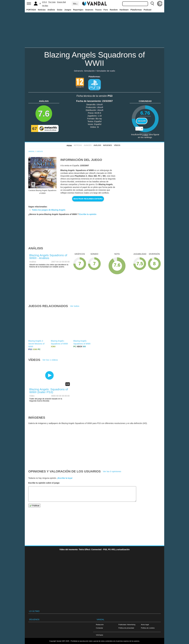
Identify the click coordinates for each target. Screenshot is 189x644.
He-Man (45, 6)
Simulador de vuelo (106, 71)
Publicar (34, 506)
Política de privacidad (126, 628)
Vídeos (117, 145)
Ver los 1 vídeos (50, 360)
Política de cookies (148, 628)
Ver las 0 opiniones (112, 471)
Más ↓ (75, 4)
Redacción (100, 624)
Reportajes (78, 10)
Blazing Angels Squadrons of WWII (94, 59)
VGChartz (99, 635)
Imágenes (108, 145)
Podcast (147, 10)
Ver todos (75, 306)
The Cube (52, 2)
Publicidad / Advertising (127, 624)
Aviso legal (145, 624)
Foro (106, 10)
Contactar (99, 628)
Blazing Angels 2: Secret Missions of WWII (36, 344)
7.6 (44, 114)
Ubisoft (100, 105)
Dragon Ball (61, 2)
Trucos (98, 10)
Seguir (142, 121)
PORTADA (31, 10)
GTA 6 (44, 2)
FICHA (69, 146)
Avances (89, 10)
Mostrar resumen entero (88, 199)
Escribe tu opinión (88, 214)
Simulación (89, 71)
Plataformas (136, 10)
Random (114, 10)
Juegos (68, 10)
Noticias (42, 10)
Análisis (51, 10)
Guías (60, 10)
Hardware (124, 10)
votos (145, 135)
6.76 (145, 113)
